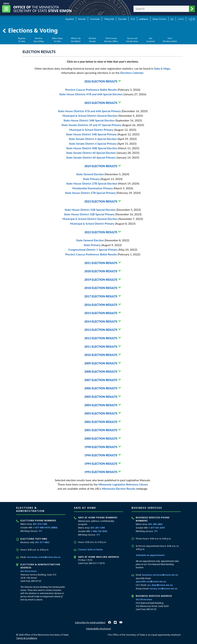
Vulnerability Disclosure (99, 629)
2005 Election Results (101, 397)
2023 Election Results (101, 201)
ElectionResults (93, 40)
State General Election (90, 174)
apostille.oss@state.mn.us (151, 582)
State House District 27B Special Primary (90, 193)
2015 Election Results (101, 313)
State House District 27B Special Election (92, 183)
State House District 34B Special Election (89, 120)
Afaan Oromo (159, 19)
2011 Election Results (101, 347)
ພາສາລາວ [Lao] (144, 19)
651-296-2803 (155, 524)
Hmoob (82, 19)
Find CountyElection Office (111, 40)
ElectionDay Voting (39, 40)
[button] (192, 9)
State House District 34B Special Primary (91, 134)
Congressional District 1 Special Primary (93, 249)
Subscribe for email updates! (90, 622)
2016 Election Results (101, 305)
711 (40, 531)
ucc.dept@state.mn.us (160, 585)
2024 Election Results (101, 166)
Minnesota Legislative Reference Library (123, 484)
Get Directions (29, 571)
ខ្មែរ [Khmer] (172, 19)
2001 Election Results (101, 430)
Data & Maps (162, 68)
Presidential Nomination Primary (93, 188)
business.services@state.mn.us (160, 575)
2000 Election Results (101, 438)
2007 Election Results (101, 380)
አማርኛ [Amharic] (181, 19)
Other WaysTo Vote (57, 40)
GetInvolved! (151, 40)
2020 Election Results (101, 271)
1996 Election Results (101, 455)
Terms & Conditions (27, 638)
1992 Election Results (101, 472)
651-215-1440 (40, 524)
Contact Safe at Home (90, 550)
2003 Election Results (101, 413)
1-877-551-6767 (157, 528)
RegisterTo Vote (22, 40)
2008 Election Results (101, 371)
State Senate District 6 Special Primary (93, 144)
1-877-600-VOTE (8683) (45, 528)
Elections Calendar (132, 73)
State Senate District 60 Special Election (91, 153)
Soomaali (95, 19)
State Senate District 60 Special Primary (91, 157)
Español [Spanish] (70, 19)
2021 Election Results (101, 263)
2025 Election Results (101, 103)
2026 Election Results (101, 81)
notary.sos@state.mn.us (163, 589)
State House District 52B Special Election (90, 210)
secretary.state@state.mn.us (44, 557)
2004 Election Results (101, 405)
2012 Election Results (101, 338)
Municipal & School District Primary (91, 130)
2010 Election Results (101, 355)
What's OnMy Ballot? (76, 40)
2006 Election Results (101, 388)
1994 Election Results (101, 464)
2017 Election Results (101, 296)
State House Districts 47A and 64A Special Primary (89, 111)
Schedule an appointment (150, 555)
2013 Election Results (101, 330)
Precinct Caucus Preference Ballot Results (91, 90)
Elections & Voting (30, 30)
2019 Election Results (101, 280)
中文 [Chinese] (133, 19)
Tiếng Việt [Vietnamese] (109, 19)
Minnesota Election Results (119, 489)
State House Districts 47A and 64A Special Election (91, 94)
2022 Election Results (101, 232)
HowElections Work (170, 40)
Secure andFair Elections (132, 40)
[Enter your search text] (161, 9)
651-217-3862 (42, 542)
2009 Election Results (101, 363)
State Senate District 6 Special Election (93, 139)
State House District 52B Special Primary (89, 214)
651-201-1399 (98, 528)
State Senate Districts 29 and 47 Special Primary (91, 125)
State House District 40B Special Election (92, 148)
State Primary (91, 179)
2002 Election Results (101, 422)
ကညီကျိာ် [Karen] (192, 19)
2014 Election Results (101, 321)
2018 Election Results (101, 288)
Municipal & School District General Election (90, 116)
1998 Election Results (101, 447)
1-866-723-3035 (99, 531)
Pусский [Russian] (122, 19)
